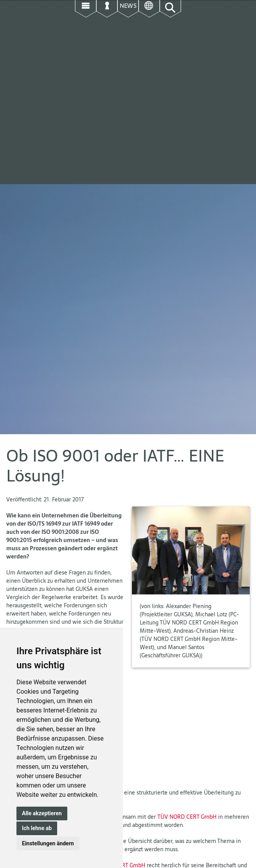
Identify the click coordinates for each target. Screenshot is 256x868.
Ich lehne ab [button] (37, 828)
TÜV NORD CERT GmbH (187, 817)
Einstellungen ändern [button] (48, 843)
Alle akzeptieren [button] (42, 813)
